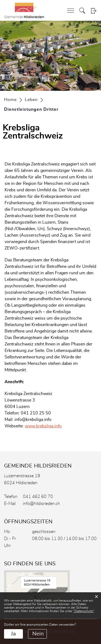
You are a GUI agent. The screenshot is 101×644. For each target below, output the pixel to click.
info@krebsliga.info (33, 420)
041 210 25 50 (36, 413)
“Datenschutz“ (84, 611)
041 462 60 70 (38, 497)
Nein (38, 634)
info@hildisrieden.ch (41, 504)
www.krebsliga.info (46, 426)
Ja (13, 634)
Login (94, 11)
